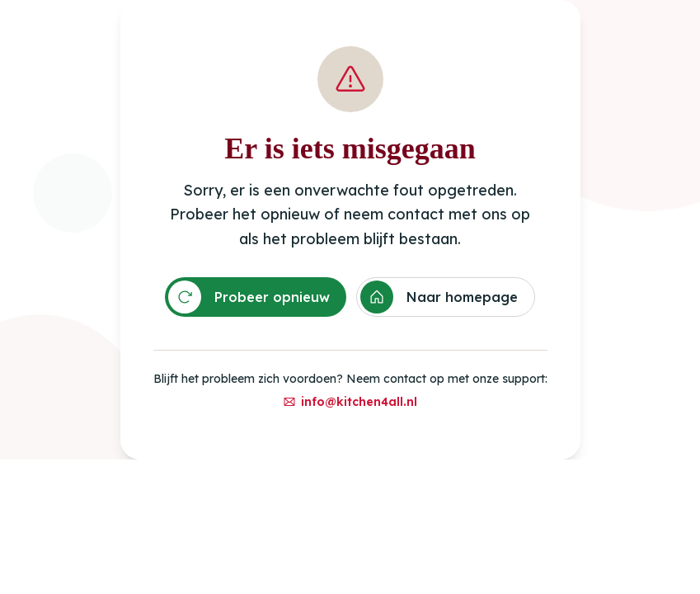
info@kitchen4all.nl (350, 402)
